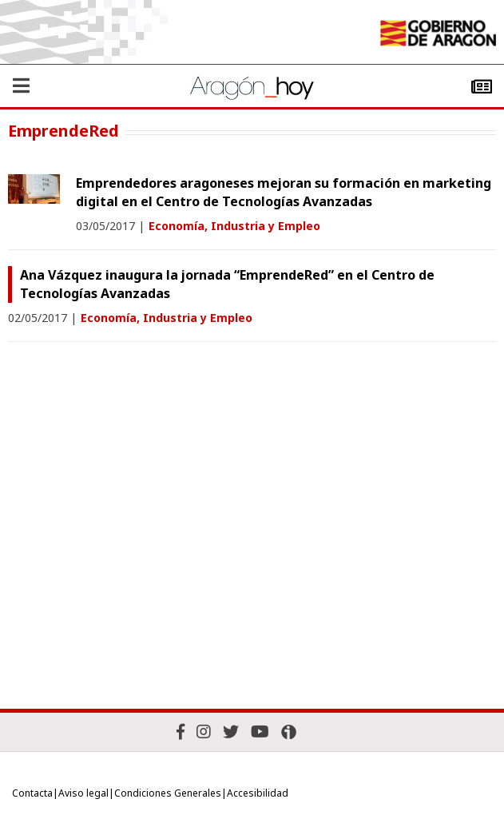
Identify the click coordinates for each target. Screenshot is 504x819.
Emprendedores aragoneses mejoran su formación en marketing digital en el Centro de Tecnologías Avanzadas (284, 192)
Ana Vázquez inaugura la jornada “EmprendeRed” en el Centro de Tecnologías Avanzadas (227, 284)
